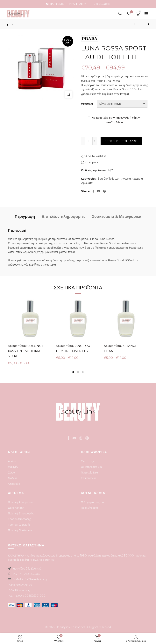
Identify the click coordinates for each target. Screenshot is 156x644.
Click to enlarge (68, 94)
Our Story (87, 461)
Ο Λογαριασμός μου (93, 502)
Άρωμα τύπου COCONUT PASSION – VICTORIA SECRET (26, 351)
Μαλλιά (12, 478)
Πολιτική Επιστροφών (21, 513)
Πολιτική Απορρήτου (20, 502)
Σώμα (11, 473)
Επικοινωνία (88, 478)
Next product (146, 24)
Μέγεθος (86, 104)
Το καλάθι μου (89, 508)
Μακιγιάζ (13, 467)
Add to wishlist (96, 156)
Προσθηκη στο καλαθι (121, 141)
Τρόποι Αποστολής (19, 519)
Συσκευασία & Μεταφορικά (117, 216)
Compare (92, 163)
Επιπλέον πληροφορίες (64, 216)
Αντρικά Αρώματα (132, 179)
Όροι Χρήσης (16, 508)
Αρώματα (87, 183)
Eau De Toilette (108, 179)
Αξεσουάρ (14, 484)
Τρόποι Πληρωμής (19, 525)
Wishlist (131, 12)
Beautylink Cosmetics (70, 627)
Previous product (136, 24)
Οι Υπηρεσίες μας (92, 467)
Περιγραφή (25, 216)
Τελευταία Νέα (89, 473)
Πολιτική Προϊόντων (20, 530)
